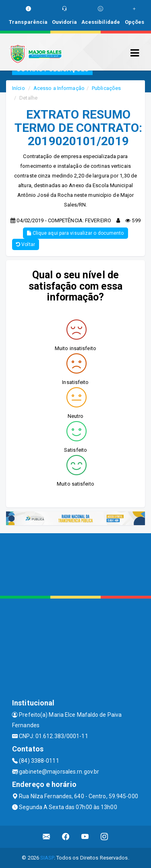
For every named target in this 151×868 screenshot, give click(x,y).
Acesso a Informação (59, 88)
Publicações (106, 88)
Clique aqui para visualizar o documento (75, 233)
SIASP (47, 858)
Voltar (26, 244)
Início (19, 88)
